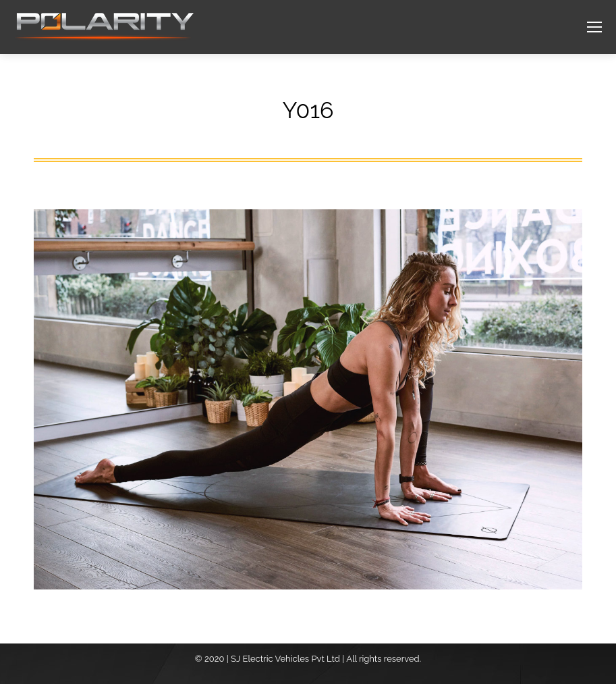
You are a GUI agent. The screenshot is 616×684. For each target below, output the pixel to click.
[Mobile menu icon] (594, 27)
